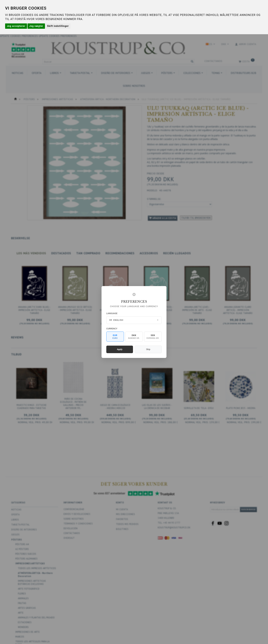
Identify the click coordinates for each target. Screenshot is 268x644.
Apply (120, 349)
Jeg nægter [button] (36, 26)
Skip (148, 349)
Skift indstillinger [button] (58, 26)
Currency (112, 329)
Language (112, 313)
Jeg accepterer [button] (16, 26)
